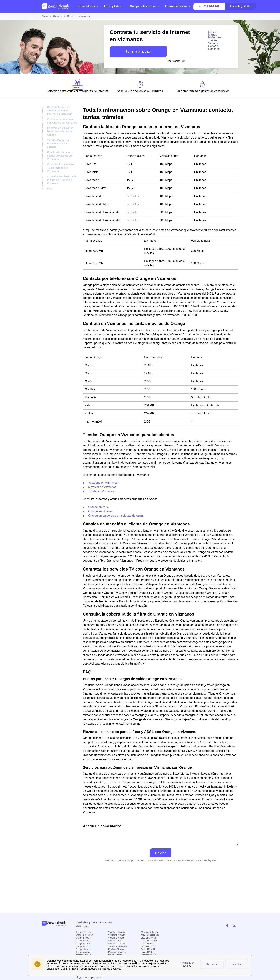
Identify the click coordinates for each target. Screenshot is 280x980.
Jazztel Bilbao (148, 944)
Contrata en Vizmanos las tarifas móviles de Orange (60, 131)
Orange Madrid (82, 944)
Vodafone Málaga (117, 935)
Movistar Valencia (149, 932)
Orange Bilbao (82, 938)
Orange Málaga (83, 941)
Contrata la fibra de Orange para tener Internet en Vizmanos (60, 111)
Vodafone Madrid (116, 938)
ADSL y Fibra (114, 6)
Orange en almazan (101, 511)
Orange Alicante (83, 932)
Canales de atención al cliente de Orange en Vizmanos (61, 156)
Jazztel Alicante (148, 938)
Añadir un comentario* (161, 835)
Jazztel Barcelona (150, 941)
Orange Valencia (83, 949)
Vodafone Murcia (116, 941)
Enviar (160, 853)
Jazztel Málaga (148, 952)
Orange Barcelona (84, 935)
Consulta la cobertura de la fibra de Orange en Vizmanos (62, 180)
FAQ (50, 189)
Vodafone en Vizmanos (103, 483)
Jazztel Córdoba (149, 946)
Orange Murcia (82, 946)
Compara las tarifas (145, 6)
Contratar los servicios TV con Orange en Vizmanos (61, 168)
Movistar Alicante (116, 949)
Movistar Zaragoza (150, 935)
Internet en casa (178, 6)
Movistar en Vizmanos (102, 487)
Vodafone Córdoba (117, 932)
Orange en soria (98, 507)
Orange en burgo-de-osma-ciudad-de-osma (116, 516)
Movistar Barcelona (117, 952)
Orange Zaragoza (84, 952)
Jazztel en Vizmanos (101, 491)
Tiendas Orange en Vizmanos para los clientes (58, 144)
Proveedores (88, 6)
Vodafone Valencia (117, 944)
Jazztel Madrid (148, 949)
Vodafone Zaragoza (118, 946)
